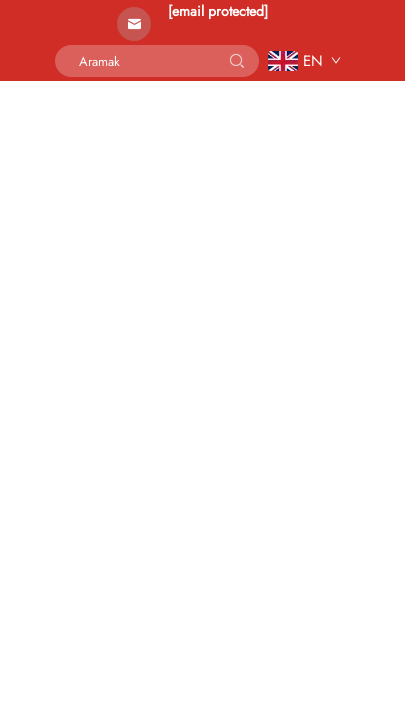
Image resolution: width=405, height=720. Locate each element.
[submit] (237, 61)
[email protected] (218, 11)
